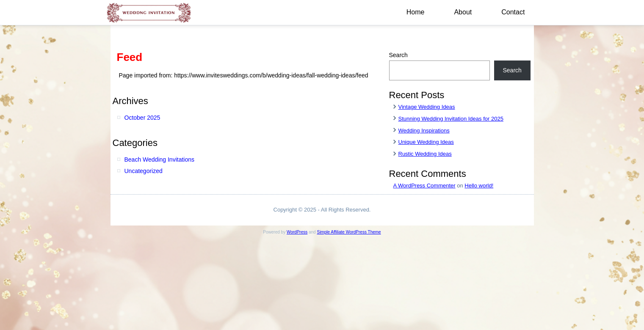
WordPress (297, 232)
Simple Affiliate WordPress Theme (349, 232)
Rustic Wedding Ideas (425, 154)
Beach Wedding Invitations (160, 159)
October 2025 (142, 118)
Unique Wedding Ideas (426, 142)
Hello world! (479, 186)
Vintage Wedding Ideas (427, 107)
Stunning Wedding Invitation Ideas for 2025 (451, 119)
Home (416, 12)
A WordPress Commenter (424, 186)
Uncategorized (144, 171)
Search (398, 55)
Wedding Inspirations (424, 131)
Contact (513, 12)
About (463, 12)
